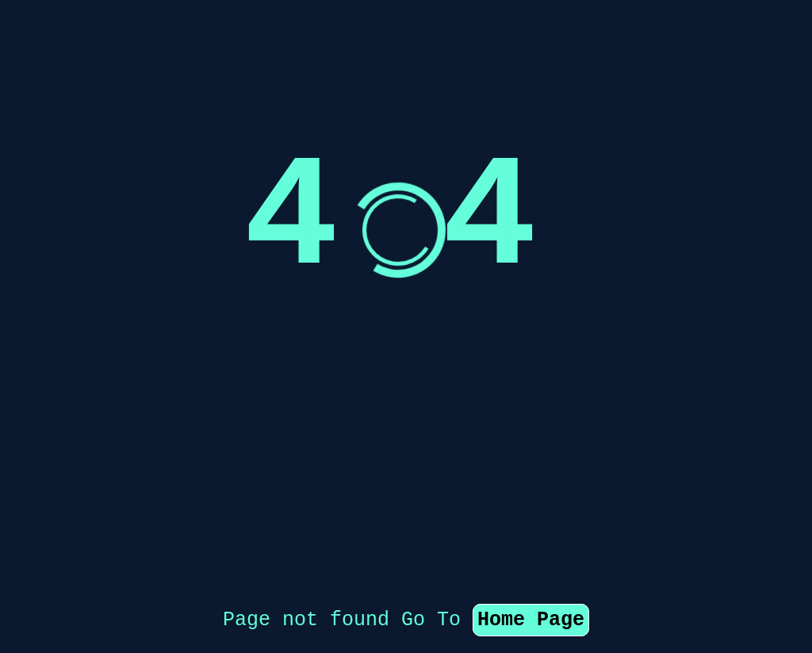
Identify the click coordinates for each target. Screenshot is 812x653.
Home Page (531, 540)
